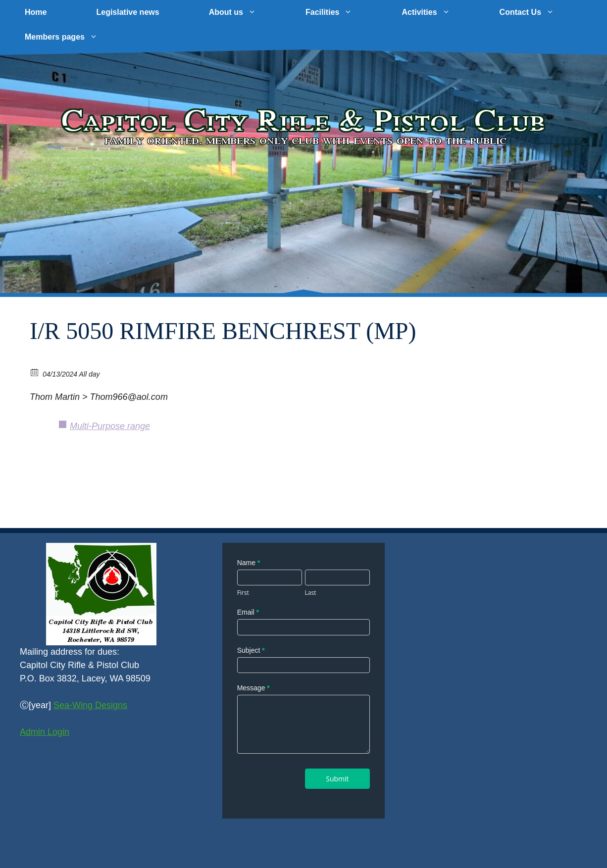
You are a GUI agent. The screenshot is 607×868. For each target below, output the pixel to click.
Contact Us (539, 12)
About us (245, 12)
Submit (337, 779)
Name (249, 563)
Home (36, 12)
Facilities (341, 12)
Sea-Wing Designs (90, 705)
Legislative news (127, 12)
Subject (251, 650)
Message (253, 688)
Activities (438, 12)
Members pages (74, 37)
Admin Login (45, 732)
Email (248, 612)
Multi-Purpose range (110, 426)
